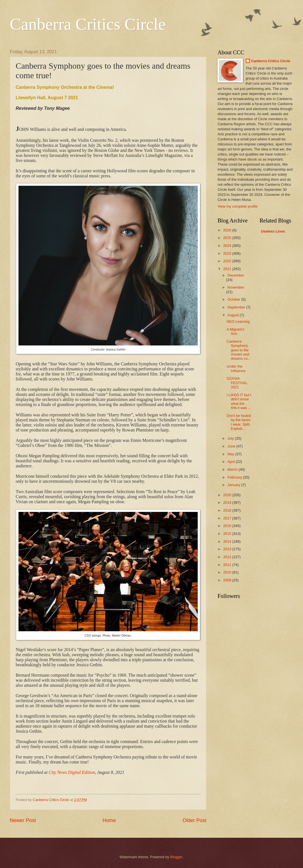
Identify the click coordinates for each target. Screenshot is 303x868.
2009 (228, 580)
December (236, 275)
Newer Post (23, 820)
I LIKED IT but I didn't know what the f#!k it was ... (239, 401)
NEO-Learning (238, 322)
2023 (228, 253)
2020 (228, 495)
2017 (228, 518)
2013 (228, 549)
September (237, 307)
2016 (228, 526)
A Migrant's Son (235, 331)
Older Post (194, 820)
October (234, 299)
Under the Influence (236, 368)
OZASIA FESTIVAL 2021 (237, 383)
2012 (228, 557)
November (236, 287)
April (231, 462)
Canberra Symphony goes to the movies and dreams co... (239, 350)
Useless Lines (273, 231)
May (231, 454)
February (235, 477)
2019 (228, 503)
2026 (228, 230)
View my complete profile (238, 206)
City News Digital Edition (72, 772)
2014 (228, 541)
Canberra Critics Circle (88, 24)
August (234, 315)
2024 (228, 246)
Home (109, 820)
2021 (228, 269)
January (234, 485)
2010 (228, 572)
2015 (228, 534)
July (231, 438)
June (232, 446)
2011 (228, 565)
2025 (228, 238)
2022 (228, 261)
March (233, 469)
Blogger (176, 857)
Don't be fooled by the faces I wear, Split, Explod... (239, 422)
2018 (228, 510)
